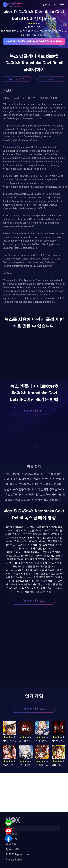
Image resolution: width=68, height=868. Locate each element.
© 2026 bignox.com (17, 854)
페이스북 (11, 844)
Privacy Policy (14, 860)
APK (51, 79)
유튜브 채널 (13, 849)
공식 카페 (11, 839)
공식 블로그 (13, 833)
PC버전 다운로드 (17, 79)
